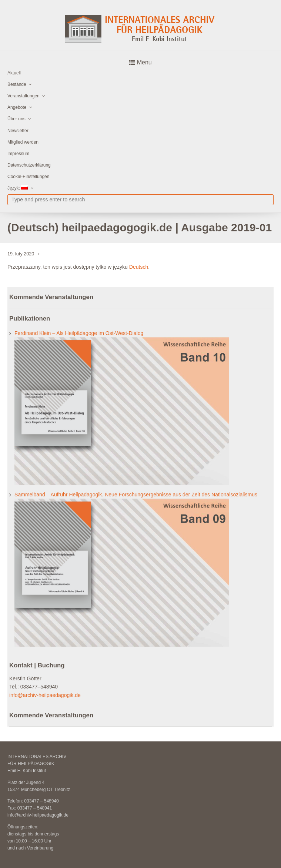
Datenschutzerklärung (29, 165)
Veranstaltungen (24, 96)
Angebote (17, 107)
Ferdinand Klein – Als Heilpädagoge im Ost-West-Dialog (79, 333)
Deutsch (139, 267)
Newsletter (18, 131)
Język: (18, 188)
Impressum (18, 154)
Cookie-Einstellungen (28, 177)
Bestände (17, 84)
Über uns (16, 119)
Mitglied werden (23, 142)
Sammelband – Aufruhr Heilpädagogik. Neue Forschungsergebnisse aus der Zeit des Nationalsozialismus (136, 495)
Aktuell (14, 73)
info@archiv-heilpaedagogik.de (45, 695)
